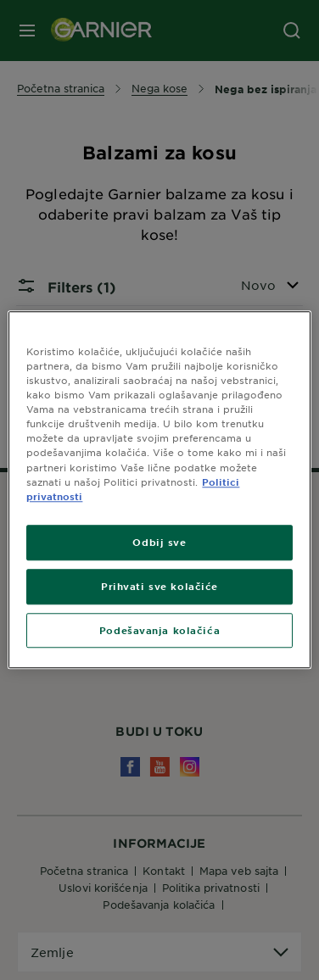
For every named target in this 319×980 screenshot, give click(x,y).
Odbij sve (159, 542)
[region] (159, 490)
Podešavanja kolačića (159, 630)
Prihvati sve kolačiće (159, 586)
